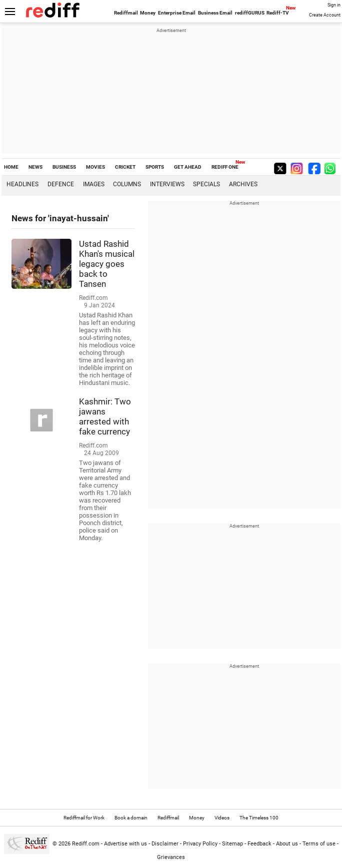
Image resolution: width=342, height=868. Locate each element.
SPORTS (155, 167)
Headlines (22, 184)
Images (94, 184)
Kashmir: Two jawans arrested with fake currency (105, 416)
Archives (243, 184)
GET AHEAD (188, 167)
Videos (222, 818)
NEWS (35, 167)
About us (287, 844)
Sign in (334, 5)
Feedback (259, 844)
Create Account (325, 15)
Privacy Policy (200, 844)
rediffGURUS (250, 13)
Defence (61, 184)
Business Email (215, 13)
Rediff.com (86, 844)
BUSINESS (64, 167)
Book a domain (131, 818)
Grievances (171, 857)
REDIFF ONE (225, 167)
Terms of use (319, 844)
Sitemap (232, 844)
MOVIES (95, 167)
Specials (206, 184)
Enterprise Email (177, 13)
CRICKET (125, 167)
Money (148, 13)
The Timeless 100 (259, 818)
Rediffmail (126, 13)
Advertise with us (125, 844)
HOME (11, 167)
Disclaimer (165, 844)
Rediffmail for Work (84, 818)
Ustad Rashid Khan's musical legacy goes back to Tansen (107, 264)
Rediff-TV (278, 13)
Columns (127, 184)
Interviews (167, 184)
